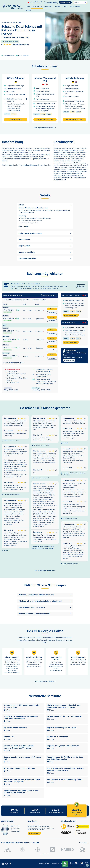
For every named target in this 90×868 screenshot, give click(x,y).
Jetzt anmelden (34, 833)
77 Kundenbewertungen (21, 44)
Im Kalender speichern (49, 295)
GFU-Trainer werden (51, 2)
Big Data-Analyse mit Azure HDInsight (63, 746)
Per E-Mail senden (8, 55)
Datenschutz (55, 864)
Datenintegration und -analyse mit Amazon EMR (22, 758)
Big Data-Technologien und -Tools (62, 728)
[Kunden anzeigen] (84, 843)
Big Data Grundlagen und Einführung (19, 768)
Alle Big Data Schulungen (11, 22)
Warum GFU (48, 7)
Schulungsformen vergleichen (45, 128)
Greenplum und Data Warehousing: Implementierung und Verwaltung (19, 747)
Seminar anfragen (65, 2)
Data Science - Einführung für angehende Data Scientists (21, 706)
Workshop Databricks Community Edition (65, 779)
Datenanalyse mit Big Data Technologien (65, 716)
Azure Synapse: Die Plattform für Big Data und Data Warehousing (65, 758)
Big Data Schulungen (31, 165)
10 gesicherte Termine (14, 89)
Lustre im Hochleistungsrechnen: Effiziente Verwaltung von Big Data (65, 769)
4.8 (6, 44)
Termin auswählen (16, 120)
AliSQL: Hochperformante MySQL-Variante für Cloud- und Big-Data (22, 781)
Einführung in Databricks (58, 737)
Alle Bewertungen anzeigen (45, 570)
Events (65, 7)
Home (28, 7)
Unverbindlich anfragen (45, 120)
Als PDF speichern (22, 55)
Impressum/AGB (44, 864)
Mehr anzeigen (25, 226)
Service (57, 7)
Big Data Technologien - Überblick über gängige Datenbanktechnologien (64, 706)
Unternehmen (75, 7)
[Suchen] (80, 2)
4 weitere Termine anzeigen (14, 363)
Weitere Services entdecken (45, 681)
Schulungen (37, 7)
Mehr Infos (81, 286)
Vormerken (52, 312)
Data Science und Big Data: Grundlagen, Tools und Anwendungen (21, 717)
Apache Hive (9, 737)
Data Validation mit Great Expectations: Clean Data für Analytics (21, 792)
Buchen (52, 309)
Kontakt (28, 10)
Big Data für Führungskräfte (16, 728)
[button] (45, 595)
